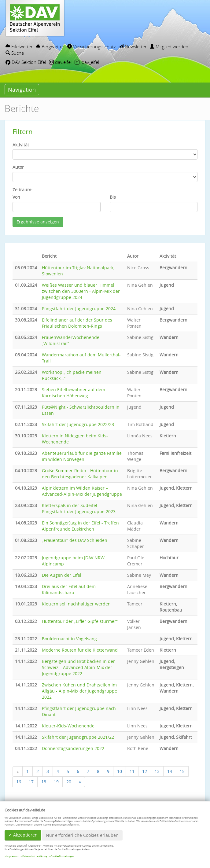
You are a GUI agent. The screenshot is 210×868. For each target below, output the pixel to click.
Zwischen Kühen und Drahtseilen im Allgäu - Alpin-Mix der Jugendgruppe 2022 (79, 691)
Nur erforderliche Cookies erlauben (82, 835)
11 (132, 771)
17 (31, 782)
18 (44, 782)
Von (16, 197)
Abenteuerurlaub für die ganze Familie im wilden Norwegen (82, 456)
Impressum (13, 856)
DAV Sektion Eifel (26, 62)
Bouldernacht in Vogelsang (69, 639)
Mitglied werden (169, 46)
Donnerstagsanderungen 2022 (73, 748)
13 (157, 771)
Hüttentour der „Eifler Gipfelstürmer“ (80, 621)
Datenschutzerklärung (35, 856)
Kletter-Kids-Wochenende (68, 726)
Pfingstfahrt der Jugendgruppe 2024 (79, 309)
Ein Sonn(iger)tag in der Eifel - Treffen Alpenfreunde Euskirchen (80, 526)
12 (145, 771)
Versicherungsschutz (92, 46)
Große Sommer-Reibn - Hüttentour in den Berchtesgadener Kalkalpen (80, 474)
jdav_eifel (87, 62)
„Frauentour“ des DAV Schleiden (75, 540)
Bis (113, 197)
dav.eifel (60, 62)
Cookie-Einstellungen (62, 856)
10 (120, 771)
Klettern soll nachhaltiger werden (76, 604)
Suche (15, 53)
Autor (18, 167)
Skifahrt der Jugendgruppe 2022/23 (78, 424)
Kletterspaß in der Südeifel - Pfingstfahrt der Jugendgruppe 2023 (79, 508)
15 (182, 771)
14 (170, 771)
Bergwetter (50, 46)
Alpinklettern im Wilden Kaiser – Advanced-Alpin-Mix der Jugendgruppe (82, 491)
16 (19, 782)
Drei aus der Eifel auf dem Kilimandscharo (69, 589)
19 (56, 782)
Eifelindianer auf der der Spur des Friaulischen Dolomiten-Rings (77, 323)
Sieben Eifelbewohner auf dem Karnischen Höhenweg (74, 393)
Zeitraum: (22, 190)
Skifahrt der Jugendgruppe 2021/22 (78, 737)
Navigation (22, 90)
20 (69, 782)
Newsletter (133, 46)
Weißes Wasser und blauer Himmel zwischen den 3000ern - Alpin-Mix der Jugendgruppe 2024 (81, 291)
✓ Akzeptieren (23, 835)
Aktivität (21, 145)
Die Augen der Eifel (62, 575)
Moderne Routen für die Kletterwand (80, 650)
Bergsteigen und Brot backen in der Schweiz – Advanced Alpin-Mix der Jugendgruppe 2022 (78, 667)
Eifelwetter (19, 46)
